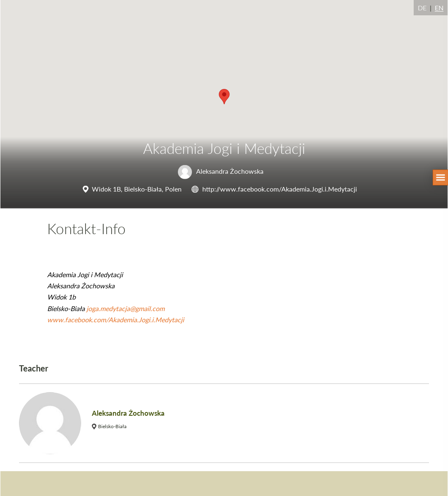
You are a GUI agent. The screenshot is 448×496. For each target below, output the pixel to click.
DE (422, 8)
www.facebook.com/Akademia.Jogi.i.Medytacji (116, 320)
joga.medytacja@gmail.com (126, 308)
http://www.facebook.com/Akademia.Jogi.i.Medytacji (280, 189)
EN (439, 8)
